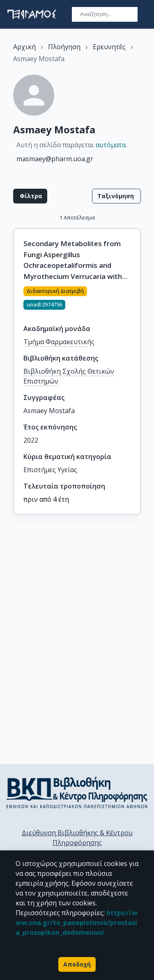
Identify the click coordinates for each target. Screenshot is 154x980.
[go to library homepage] (77, 793)
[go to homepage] (32, 14)
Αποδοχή (77, 964)
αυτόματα (111, 145)
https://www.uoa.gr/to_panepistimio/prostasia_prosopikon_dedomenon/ (77, 923)
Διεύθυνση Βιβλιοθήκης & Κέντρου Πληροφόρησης (77, 838)
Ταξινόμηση (116, 196)
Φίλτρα (30, 196)
